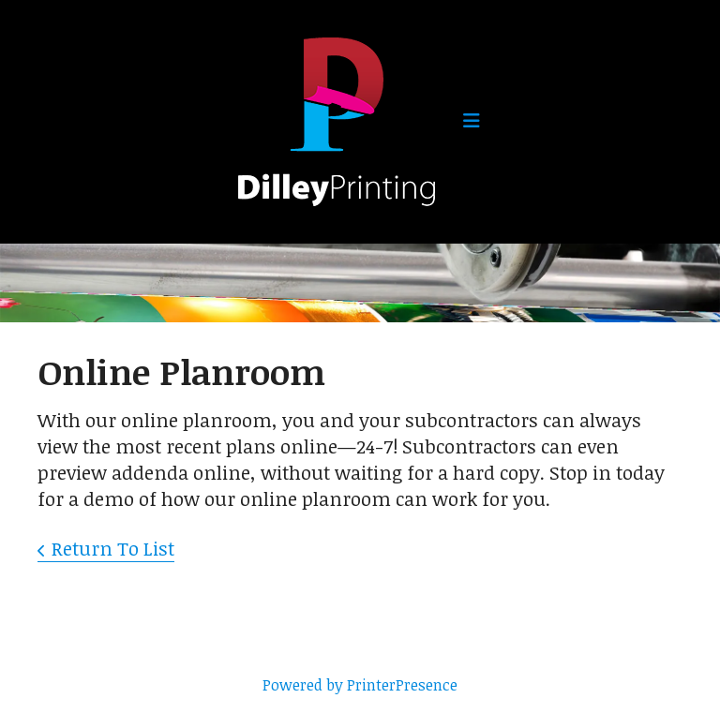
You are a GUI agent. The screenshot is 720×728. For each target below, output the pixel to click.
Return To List (113, 548)
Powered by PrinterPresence (360, 685)
